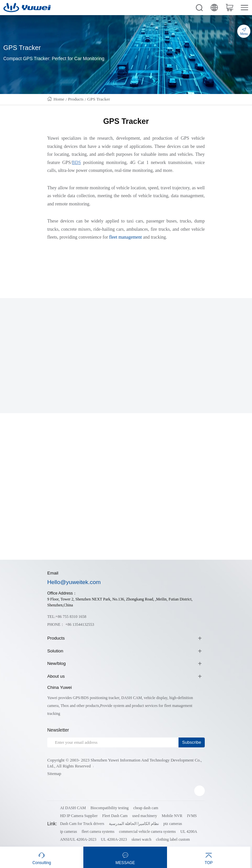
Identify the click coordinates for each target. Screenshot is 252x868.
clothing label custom (173, 839)
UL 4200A (189, 832)
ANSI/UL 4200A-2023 (78, 839)
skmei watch (141, 839)
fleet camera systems (98, 832)
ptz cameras (173, 824)
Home (59, 99)
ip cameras (69, 832)
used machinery (145, 816)
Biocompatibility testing (110, 808)
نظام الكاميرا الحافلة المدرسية (134, 824)
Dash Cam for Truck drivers (82, 824)
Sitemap (54, 774)
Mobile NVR (172, 816)
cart (229, 8)
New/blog (56, 663)
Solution (55, 651)
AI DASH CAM (73, 808)
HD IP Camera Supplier (79, 816)
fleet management (126, 237)
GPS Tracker (99, 99)
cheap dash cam (146, 808)
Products (76, 99)
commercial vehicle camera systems (147, 832)
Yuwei (53, 138)
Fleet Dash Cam (115, 816)
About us (56, 676)
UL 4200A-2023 (114, 839)
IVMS (192, 816)
